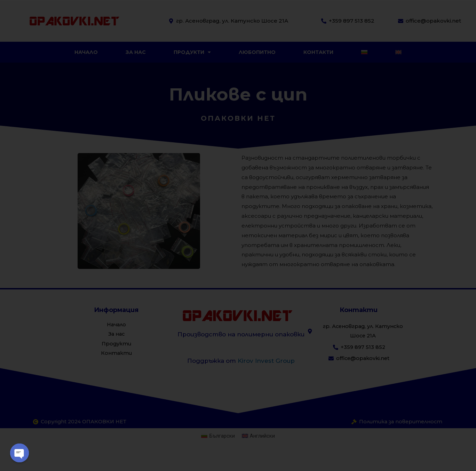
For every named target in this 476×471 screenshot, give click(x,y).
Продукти (192, 52)
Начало (86, 52)
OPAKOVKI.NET (74, 21)
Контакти (318, 52)
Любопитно (257, 52)
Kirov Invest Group (266, 361)
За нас (136, 52)
